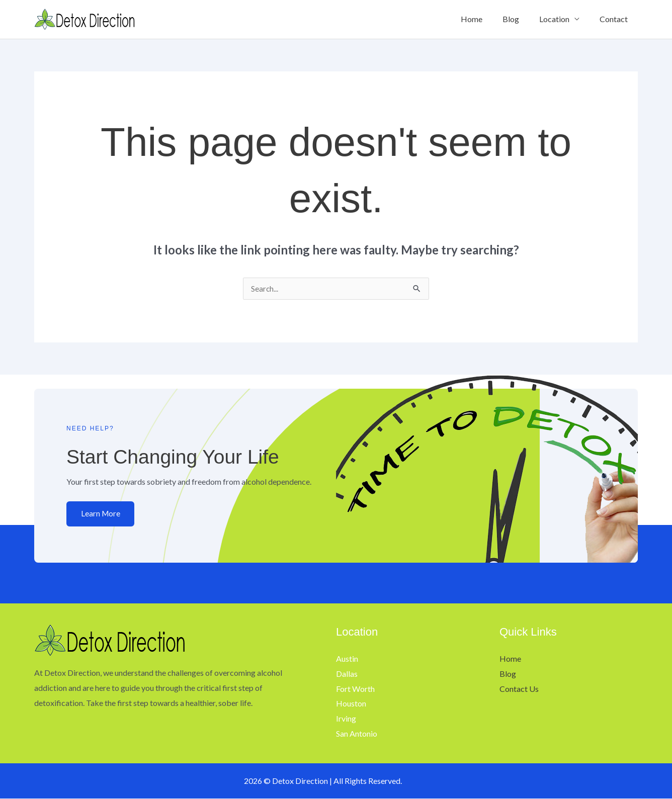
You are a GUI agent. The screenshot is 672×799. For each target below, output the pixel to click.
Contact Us (519, 689)
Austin (347, 659)
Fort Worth (355, 689)
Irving (346, 719)
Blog (521, 19)
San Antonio (357, 734)
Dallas (347, 674)
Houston (351, 704)
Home (486, 19)
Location (560, 19)
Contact (616, 19)
